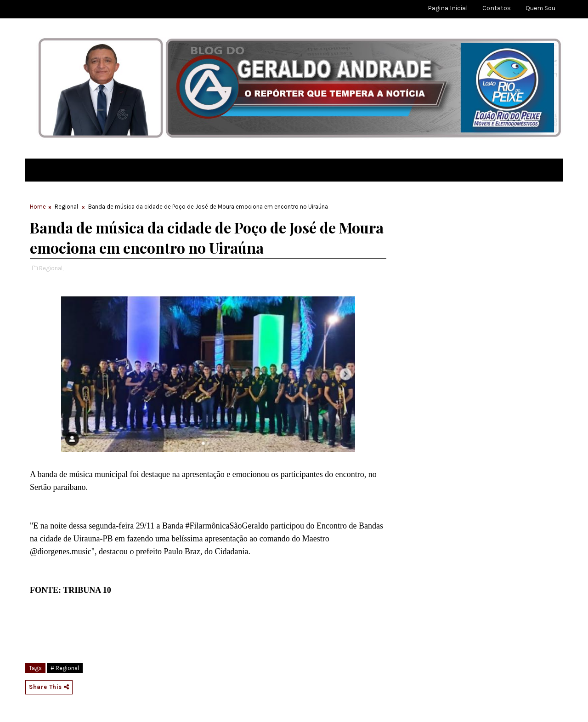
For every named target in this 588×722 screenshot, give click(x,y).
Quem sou (540, 8)
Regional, (51, 268)
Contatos (497, 8)
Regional (66, 207)
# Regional (65, 668)
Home (38, 207)
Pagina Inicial (448, 8)
